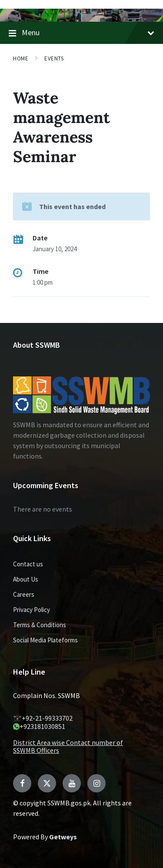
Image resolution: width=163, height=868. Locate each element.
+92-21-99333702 (43, 718)
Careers (24, 594)
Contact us (28, 564)
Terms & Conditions (40, 625)
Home (21, 58)
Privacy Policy (32, 610)
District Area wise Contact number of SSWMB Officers (68, 746)
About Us (26, 579)
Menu (81, 33)
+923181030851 (39, 726)
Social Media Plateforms (45, 640)
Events (54, 58)
